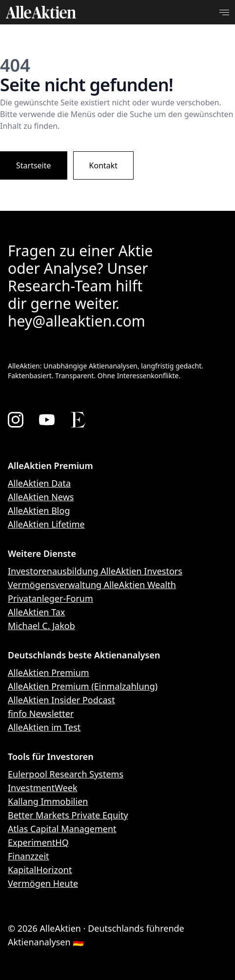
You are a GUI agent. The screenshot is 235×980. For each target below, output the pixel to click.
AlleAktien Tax (36, 612)
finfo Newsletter (41, 714)
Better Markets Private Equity (68, 815)
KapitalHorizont (40, 870)
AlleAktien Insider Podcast (61, 700)
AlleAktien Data (39, 483)
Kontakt (104, 165)
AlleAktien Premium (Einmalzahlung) (83, 686)
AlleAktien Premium (49, 673)
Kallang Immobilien (48, 801)
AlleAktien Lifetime (46, 524)
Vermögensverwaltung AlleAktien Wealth (92, 585)
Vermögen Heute (43, 883)
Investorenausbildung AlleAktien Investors (95, 571)
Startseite (34, 165)
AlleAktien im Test (44, 727)
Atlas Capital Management (62, 829)
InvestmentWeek (43, 788)
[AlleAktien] (41, 12)
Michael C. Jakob (41, 626)
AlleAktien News (41, 497)
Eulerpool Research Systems (66, 774)
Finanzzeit (29, 856)
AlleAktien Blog (39, 510)
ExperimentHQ (38, 842)
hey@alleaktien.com (77, 321)
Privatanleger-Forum (50, 598)
